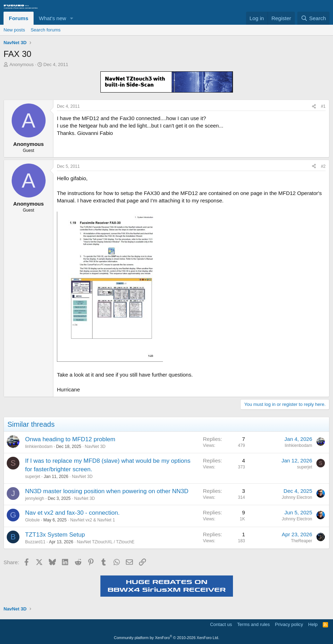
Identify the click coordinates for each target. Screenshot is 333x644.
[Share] (314, 107)
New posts (14, 30)
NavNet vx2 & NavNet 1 (92, 520)
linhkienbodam (39, 447)
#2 (323, 166)
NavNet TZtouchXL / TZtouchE (106, 542)
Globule (32, 520)
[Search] (313, 18)
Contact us (221, 624)
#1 (323, 106)
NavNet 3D (95, 447)
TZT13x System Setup (55, 535)
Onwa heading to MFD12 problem (70, 439)
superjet (33, 477)
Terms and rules (253, 624)
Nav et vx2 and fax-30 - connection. (72, 513)
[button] (72, 18)
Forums (19, 18)
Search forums (46, 30)
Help (313, 624)
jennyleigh (35, 498)
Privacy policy (289, 624)
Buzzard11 (35, 542)
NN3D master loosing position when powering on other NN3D (107, 491)
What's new (52, 18)
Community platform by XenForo (166, 638)
